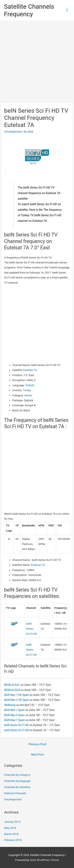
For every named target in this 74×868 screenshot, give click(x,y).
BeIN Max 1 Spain (15, 710)
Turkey (27, 390)
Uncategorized (13, 131)
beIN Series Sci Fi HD (31, 629)
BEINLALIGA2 (12, 690)
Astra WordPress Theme (44, 860)
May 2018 (10, 828)
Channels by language (17, 781)
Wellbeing (10, 705)
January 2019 (12, 822)
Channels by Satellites (17, 787)
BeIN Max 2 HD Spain (17, 700)
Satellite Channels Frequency (29, 10)
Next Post (37, 755)
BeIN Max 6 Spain (15, 715)
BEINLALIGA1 (12, 685)
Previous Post (37, 744)
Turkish (30, 385)
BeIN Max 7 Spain (15, 720)
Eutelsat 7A (30, 370)
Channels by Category (17, 775)
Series (28, 395)
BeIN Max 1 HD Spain (17, 695)
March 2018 (11, 834)
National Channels (15, 793)
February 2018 (13, 840)
